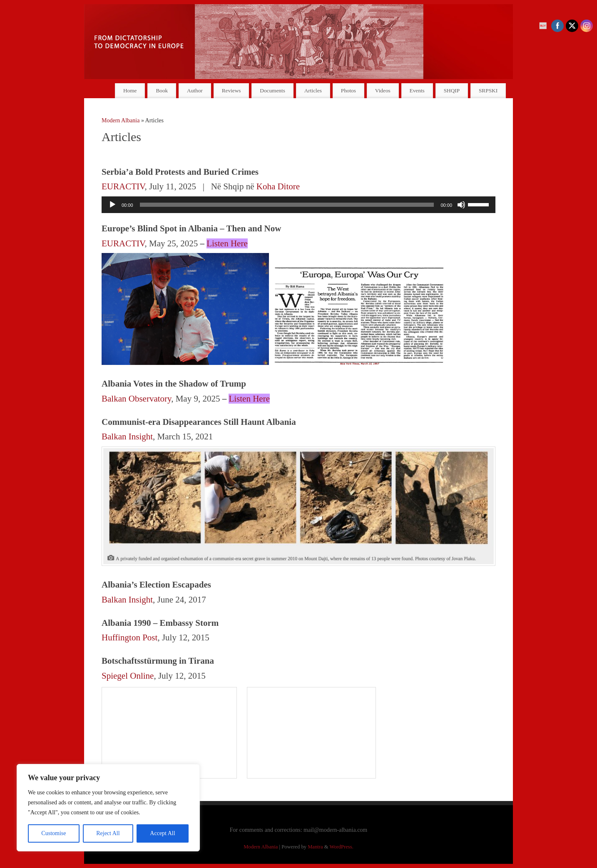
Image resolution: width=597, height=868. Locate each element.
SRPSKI (488, 91)
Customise (53, 833)
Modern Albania (121, 120)
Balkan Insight (127, 436)
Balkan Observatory (136, 399)
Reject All (108, 833)
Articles (313, 91)
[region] (108, 808)
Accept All (162, 833)
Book (162, 91)
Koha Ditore (278, 186)
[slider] (287, 205)
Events (417, 91)
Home (130, 91)
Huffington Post (129, 637)
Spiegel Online (128, 676)
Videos (383, 91)
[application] (298, 205)
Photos (348, 91)
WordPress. (341, 847)
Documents (272, 91)
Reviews (231, 91)
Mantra (315, 847)
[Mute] (461, 205)
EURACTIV (123, 186)
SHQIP (452, 91)
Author (195, 91)
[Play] (112, 205)
